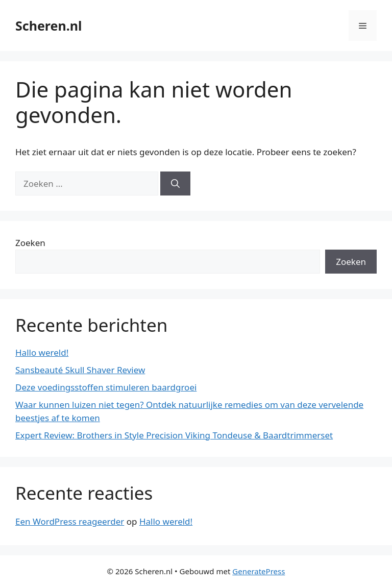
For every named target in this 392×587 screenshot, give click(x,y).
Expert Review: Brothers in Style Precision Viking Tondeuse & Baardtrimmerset (174, 435)
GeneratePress (259, 571)
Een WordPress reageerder (70, 521)
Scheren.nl (48, 26)
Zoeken (30, 243)
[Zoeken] (175, 184)
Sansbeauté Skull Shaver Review (80, 370)
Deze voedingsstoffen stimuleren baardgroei (106, 387)
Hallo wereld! (42, 352)
